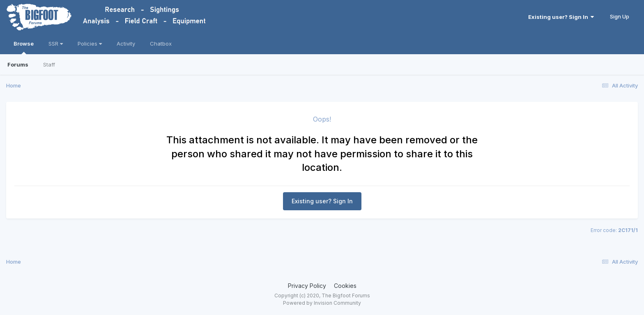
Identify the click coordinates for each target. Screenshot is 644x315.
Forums (18, 64)
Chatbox (161, 44)
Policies (90, 44)
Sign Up (620, 16)
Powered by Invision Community (322, 303)
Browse (24, 47)
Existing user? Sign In (561, 17)
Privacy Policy (307, 286)
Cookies (345, 286)
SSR (56, 44)
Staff (49, 64)
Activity (126, 44)
